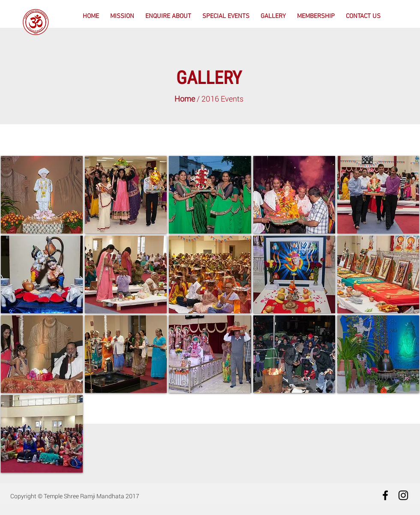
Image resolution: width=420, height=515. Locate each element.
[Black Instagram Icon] (403, 495)
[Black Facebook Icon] (385, 495)
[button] (168, 16)
